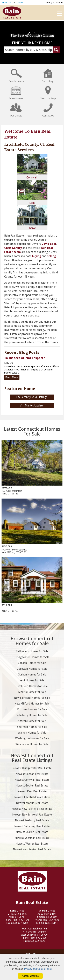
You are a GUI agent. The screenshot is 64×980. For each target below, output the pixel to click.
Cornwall (32, 167)
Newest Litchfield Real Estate (32, 797)
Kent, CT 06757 (32, 585)
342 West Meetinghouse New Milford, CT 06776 (32, 526)
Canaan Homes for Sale (32, 663)
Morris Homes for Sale (32, 692)
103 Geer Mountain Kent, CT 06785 (32, 467)
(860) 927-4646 (55, 3)
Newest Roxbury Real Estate (32, 820)
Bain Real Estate (32, 881)
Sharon (32, 217)
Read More (12, 377)
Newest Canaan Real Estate (32, 774)
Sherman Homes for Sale (32, 727)
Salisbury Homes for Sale (32, 715)
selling (52, 256)
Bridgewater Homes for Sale (32, 657)
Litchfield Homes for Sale (32, 686)
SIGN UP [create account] (6, 3)
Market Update (32, 406)
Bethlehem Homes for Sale (32, 651)
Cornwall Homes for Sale (32, 669)
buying (37, 256)
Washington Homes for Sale (32, 738)
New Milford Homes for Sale (32, 704)
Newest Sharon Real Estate (32, 832)
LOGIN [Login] (19, 3)
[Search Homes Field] (32, 50)
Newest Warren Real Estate (32, 844)
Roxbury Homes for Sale (32, 709)
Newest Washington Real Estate (32, 849)
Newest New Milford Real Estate (32, 815)
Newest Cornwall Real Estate (32, 780)
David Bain (49, 244)
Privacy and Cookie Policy (38, 969)
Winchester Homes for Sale (32, 744)
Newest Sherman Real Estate (32, 838)
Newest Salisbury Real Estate (32, 826)
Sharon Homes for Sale (32, 721)
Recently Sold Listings (32, 397)
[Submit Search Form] (56, 50)
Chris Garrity (13, 248)
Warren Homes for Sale (32, 733)
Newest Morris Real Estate (32, 803)
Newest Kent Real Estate (32, 791)
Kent (32, 192)
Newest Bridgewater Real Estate (32, 768)
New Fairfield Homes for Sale (32, 698)
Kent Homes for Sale (32, 680)
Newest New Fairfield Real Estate (32, 809)
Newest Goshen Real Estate (32, 786)
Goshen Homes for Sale (32, 675)
